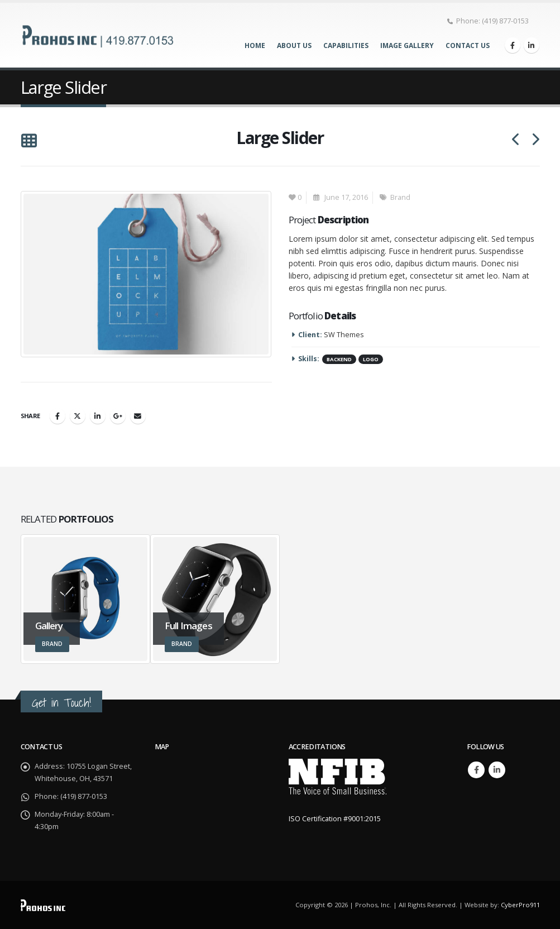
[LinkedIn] (532, 45)
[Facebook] (513, 45)
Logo (371, 359)
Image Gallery (407, 46)
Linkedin (497, 770)
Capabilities (346, 46)
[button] (29, 141)
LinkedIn (98, 416)
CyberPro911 (520, 905)
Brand (400, 197)
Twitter (78, 416)
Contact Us (468, 46)
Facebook (58, 416)
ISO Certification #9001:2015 (335, 819)
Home (255, 46)
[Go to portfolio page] (86, 599)
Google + (118, 416)
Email (138, 416)
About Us (294, 46)
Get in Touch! (61, 703)
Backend (339, 359)
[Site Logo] (99, 35)
